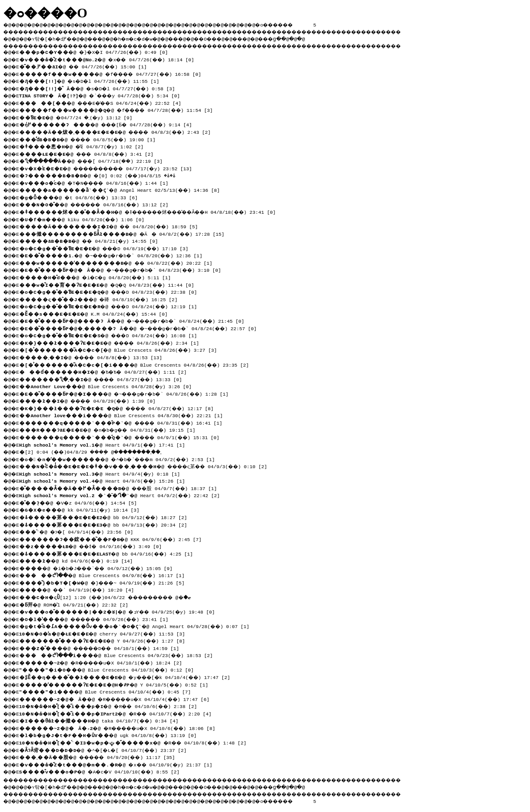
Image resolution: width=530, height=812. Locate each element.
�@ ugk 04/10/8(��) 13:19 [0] (111, 735)
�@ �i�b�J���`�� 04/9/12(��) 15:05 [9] (102, 568)
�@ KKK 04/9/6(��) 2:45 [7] (113, 539)
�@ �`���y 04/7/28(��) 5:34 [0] (104, 95)
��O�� (228, 38)
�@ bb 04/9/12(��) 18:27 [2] (106, 517)
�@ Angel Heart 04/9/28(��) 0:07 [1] (137, 626)
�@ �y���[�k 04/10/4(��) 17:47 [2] (130, 677)
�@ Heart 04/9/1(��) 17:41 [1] (105, 444)
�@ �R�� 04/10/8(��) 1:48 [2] (137, 742)
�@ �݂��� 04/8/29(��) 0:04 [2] (101, 451)
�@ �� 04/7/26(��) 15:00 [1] (87, 66)
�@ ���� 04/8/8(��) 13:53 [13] (95, 357)
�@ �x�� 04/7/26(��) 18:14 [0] (111, 59)
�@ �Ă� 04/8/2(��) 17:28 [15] (125, 233)
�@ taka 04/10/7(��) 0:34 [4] (102, 720)
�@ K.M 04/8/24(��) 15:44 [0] (96, 313)
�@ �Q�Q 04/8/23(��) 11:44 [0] (110, 284)
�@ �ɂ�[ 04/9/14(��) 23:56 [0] (80, 531)
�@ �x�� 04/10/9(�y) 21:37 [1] (119, 764)
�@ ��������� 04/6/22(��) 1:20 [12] (112, 597)
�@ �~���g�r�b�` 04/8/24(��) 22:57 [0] (144, 328)
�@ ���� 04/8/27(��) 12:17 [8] (121, 408)
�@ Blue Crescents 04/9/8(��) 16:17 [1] (106, 575)
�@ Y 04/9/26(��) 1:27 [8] (105, 640)
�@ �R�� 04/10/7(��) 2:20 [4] (119, 713)
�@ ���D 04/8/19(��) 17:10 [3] (117, 248)
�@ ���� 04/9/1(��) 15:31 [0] (124, 437)
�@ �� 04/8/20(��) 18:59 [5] (112, 226)
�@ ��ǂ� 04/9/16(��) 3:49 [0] (95, 546)
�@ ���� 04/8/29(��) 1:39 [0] (92, 400)
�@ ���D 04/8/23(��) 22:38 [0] (121, 291)
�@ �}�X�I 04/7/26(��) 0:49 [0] (98, 51)
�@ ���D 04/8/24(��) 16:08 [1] (121, 335)
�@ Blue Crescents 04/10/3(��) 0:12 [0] (109, 669)
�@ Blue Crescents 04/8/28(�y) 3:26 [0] (108, 386)
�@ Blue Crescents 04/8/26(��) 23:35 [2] (137, 364)
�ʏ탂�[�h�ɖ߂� (54, 38)
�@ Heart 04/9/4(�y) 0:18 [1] (102, 473)
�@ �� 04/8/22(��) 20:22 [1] (119, 262)
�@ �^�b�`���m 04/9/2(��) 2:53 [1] (122, 459)
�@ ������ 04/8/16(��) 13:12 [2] (99, 204)
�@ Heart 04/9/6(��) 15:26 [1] (105, 480)
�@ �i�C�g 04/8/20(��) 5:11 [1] (99, 277)
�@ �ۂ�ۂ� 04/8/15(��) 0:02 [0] (104, 175)
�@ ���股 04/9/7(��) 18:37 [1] (122, 488)
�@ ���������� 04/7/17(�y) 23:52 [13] (112, 168)
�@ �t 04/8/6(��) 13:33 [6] (82, 197)
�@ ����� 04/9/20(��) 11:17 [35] (102, 756)
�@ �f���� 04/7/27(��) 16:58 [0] (115, 73)
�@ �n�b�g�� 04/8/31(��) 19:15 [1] (112, 429)
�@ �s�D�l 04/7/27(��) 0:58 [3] (101, 88)
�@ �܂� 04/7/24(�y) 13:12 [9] (79, 117)
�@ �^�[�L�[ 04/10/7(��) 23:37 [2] (107, 749)
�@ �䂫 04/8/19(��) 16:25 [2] (102, 299)
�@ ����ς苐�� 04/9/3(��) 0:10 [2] (148, 466)
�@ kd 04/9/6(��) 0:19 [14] (79, 560)
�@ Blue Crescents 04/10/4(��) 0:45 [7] (108, 691)
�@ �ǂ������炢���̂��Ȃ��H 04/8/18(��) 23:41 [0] (156, 211)
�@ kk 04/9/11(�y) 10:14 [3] (82, 509)
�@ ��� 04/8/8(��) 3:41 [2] (90, 153)
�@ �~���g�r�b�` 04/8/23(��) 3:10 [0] (126, 269)
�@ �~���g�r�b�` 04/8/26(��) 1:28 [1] (130, 393)
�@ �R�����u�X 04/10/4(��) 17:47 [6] (120, 698)
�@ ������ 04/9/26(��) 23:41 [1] (99, 619)
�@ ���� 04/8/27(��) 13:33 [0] (106, 379)
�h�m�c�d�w (147, 38)
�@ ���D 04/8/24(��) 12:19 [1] (121, 306)
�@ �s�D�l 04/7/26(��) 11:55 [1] (93, 80)
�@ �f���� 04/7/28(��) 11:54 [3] (121, 109)
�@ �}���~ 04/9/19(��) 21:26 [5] (106, 582)
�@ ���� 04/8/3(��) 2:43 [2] (119, 131)
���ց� (301, 38)
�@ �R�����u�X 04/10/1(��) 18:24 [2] (106, 662)
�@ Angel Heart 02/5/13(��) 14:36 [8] (122, 189)
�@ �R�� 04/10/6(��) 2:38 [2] (112, 706)
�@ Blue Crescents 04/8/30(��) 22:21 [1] (124, 415)
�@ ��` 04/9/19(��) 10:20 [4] (80, 589)
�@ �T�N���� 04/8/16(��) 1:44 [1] (99, 182)
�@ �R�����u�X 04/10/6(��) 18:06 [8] (123, 727)
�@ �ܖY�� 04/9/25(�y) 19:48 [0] (121, 611)
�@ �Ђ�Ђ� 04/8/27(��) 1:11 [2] (107, 371)
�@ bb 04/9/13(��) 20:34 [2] (106, 524)
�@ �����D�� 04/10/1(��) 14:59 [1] (105, 648)
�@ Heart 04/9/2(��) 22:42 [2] (123, 495)
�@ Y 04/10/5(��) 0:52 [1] (117, 684)
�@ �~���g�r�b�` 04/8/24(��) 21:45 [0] (137, 320)
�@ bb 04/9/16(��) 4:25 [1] (109, 553)
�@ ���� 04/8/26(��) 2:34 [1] (114, 342)
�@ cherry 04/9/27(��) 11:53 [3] (105, 633)
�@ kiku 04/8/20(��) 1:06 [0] (85, 219)
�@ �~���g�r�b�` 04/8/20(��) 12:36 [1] (117, 255)
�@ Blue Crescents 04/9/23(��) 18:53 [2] (120, 655)
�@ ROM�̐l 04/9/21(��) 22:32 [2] (77, 604)
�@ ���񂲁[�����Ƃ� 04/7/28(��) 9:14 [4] (125, 124)
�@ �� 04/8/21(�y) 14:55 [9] (92, 240)
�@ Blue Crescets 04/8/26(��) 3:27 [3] (121, 349)
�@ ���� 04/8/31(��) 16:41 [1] (125, 422)
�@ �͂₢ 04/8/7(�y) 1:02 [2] (84, 146)
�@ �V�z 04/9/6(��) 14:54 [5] (82, 502)
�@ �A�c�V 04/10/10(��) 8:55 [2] (104, 771)
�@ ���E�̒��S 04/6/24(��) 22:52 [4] (106, 102)
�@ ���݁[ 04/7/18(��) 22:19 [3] (98, 160)
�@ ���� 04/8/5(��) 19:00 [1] (92, 139)
